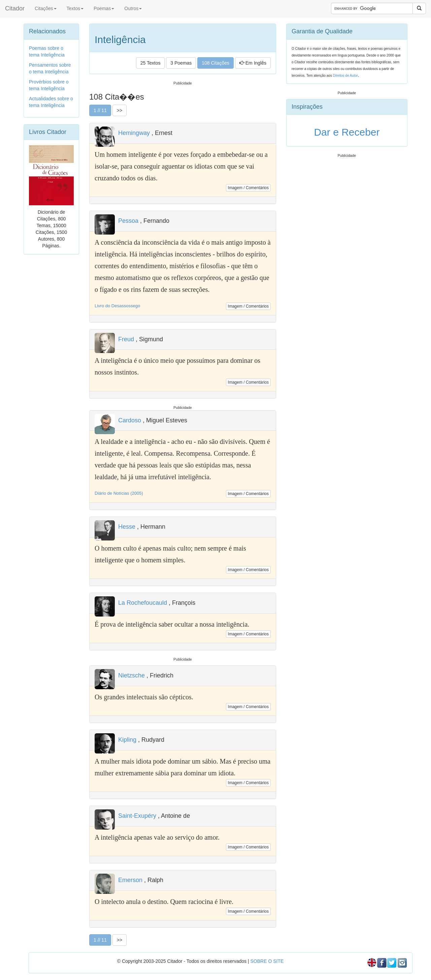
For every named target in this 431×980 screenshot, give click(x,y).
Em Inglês (253, 63)
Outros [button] (133, 8)
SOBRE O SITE (267, 961)
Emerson (130, 880)
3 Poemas (181, 63)
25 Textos (151, 63)
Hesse (127, 527)
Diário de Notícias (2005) (119, 493)
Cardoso (130, 420)
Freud (126, 339)
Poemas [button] (104, 8)
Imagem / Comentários (248, 188)
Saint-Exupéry (137, 816)
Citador (15, 8)
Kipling (127, 740)
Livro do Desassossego (117, 306)
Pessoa (128, 221)
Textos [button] (75, 8)
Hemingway (134, 133)
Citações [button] (45, 8)
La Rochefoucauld (143, 603)
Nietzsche (131, 675)
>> (120, 110)
